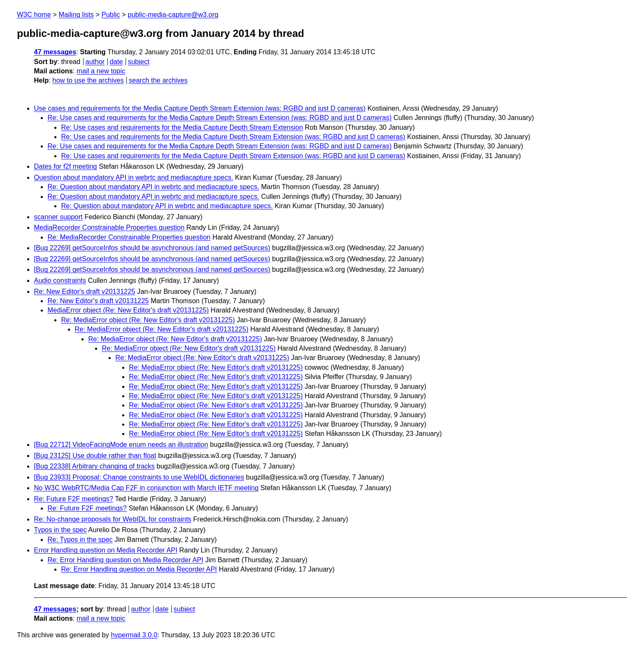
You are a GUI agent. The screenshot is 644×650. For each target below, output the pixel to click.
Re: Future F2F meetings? (74, 499)
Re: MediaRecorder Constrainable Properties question (129, 237)
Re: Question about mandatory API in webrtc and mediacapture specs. (153, 187)
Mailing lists (76, 15)
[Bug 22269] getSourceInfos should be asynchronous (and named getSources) (152, 248)
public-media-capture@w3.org (173, 15)
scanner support (58, 217)
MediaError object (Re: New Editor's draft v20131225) (128, 310)
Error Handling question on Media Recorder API (106, 550)
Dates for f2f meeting (66, 166)
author (95, 62)
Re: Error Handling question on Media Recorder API (125, 560)
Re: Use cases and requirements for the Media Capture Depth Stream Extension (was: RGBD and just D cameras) (220, 118)
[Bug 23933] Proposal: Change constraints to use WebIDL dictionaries (139, 477)
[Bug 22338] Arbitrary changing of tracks (94, 466)
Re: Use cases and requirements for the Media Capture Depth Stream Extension (182, 127)
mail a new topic (101, 71)
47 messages (55, 52)
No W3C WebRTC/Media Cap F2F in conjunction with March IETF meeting (146, 488)
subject (139, 62)
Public (111, 15)
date (116, 62)
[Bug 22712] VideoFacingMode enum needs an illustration (121, 445)
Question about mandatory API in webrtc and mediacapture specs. (134, 177)
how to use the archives (88, 80)
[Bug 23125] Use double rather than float (95, 456)
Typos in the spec (60, 530)
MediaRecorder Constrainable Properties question (109, 227)
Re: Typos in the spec (80, 540)
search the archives (158, 80)
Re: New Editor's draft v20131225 (85, 292)
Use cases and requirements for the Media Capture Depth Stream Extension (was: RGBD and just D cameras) (200, 108)
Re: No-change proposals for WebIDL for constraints (113, 519)
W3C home (34, 15)
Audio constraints (60, 280)
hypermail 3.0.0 (134, 635)
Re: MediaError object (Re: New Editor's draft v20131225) (148, 320)
